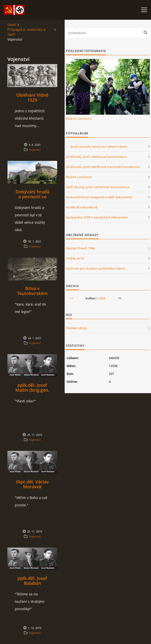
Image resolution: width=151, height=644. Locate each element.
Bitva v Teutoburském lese (32, 293)
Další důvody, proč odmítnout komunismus (98, 187)
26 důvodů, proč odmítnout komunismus (96, 157)
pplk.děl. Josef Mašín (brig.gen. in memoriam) (32, 390)
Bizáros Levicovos (79, 118)
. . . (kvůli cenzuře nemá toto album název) (97, 147)
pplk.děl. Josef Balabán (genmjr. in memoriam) (32, 586)
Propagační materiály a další (26, 32)
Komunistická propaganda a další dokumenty (99, 197)
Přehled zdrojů (77, 328)
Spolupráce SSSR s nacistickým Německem (97, 217)
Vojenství (35, 150)
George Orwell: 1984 (80, 248)
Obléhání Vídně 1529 (32, 97)
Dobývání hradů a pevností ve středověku (32, 197)
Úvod (12, 25)
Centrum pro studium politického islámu (96, 268)
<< (71, 298)
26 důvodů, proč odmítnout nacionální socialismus (103, 167)
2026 (102, 298)
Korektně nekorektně (82, 207)
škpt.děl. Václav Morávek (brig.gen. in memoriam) (32, 489)
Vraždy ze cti (75, 258)
